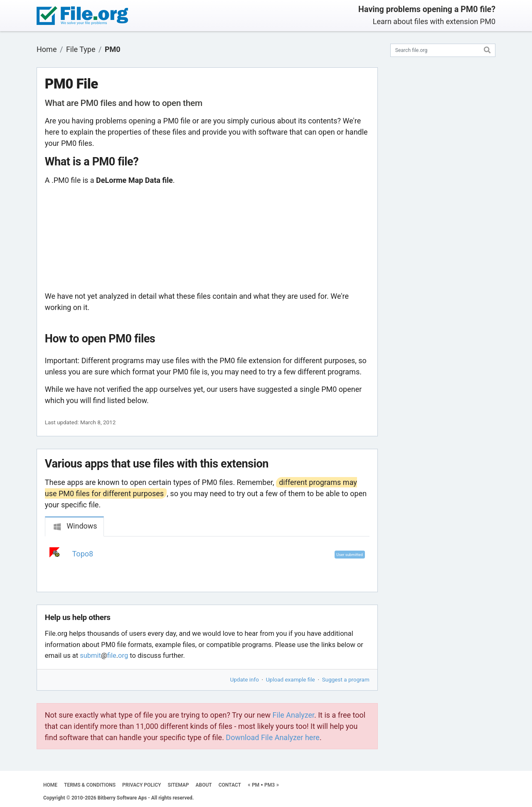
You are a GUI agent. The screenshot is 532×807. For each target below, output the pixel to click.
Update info (245, 679)
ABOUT (204, 785)
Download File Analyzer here (273, 737)
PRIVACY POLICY (142, 785)
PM (256, 785)
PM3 (270, 785)
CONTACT (230, 785)
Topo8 (83, 554)
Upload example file (291, 679)
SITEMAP (178, 785)
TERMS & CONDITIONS (90, 785)
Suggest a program (346, 679)
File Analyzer (293, 715)
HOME (50, 785)
